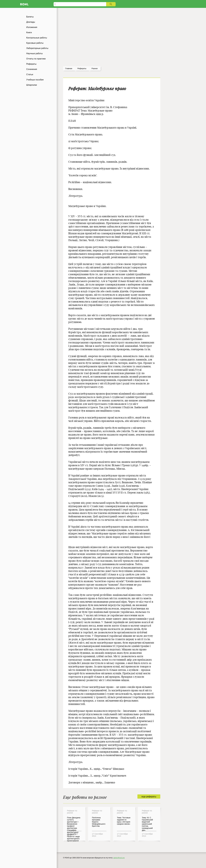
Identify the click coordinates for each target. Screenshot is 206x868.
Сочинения (32, 69)
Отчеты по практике (36, 59)
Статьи (30, 74)
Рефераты (31, 64)
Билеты (30, 17)
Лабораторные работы (37, 48)
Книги (29, 32)
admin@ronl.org (119, 858)
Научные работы (34, 53)
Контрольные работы (37, 38)
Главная (69, 68)
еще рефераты (149, 797)
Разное (95, 68)
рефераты (82, 68)
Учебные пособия (35, 80)
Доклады (31, 22)
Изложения (32, 27)
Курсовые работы (35, 43)
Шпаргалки (32, 85)
